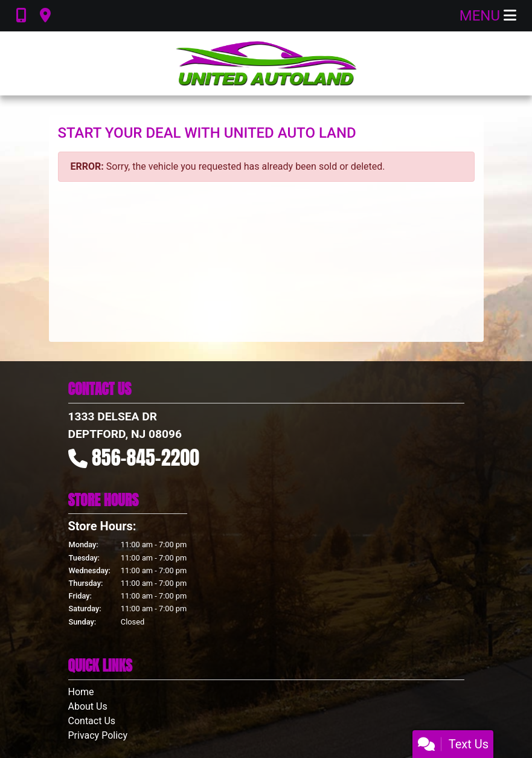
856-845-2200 (146, 458)
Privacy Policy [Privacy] (98, 735)
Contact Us (92, 721)
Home (81, 692)
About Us (88, 706)
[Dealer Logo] (266, 63)
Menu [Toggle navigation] (488, 16)
